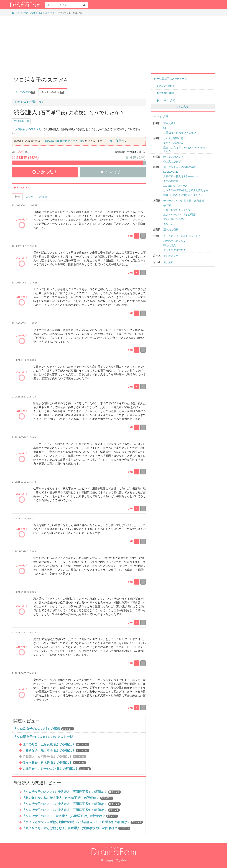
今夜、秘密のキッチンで (177, 210)
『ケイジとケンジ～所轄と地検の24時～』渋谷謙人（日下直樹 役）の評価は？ (83, 822)
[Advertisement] (114, 45)
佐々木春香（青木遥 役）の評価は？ (54, 763)
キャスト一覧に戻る (30, 102)
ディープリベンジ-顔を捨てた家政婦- (184, 201)
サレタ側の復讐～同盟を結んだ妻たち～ (186, 190)
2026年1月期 (165, 93)
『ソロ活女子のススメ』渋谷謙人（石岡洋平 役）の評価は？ (70, 816)
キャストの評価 (53, 92)
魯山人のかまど (172, 161)
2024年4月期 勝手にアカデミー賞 (64, 141)
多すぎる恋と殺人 (173, 143)
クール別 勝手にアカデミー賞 (170, 79)
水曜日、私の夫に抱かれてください (183, 195)
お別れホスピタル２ (175, 241)
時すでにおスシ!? (173, 157)
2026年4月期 (165, 86)
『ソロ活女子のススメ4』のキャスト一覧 (43, 737)
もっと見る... (183, 107)
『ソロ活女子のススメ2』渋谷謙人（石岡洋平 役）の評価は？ (71, 810)
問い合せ (121, 861)
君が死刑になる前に (175, 219)
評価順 (43, 197)
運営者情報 (107, 861)
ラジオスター (171, 256)
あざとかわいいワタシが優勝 (180, 215)
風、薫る (168, 262)
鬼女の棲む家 (171, 181)
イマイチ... (113, 172)
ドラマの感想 (25, 92)
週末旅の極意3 (172, 229)
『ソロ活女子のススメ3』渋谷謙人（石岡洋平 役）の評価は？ (72, 804)
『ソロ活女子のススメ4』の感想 (37, 729)
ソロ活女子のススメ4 (30, 13)
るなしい (168, 224)
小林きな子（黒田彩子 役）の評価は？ (56, 751)
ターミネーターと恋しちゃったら (182, 236)
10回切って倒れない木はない (180, 133)
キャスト (50, 13)
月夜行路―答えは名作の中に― (181, 176)
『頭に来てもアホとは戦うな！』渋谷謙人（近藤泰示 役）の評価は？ (76, 828)
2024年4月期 (21, 121)
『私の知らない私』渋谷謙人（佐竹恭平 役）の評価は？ (68, 798)
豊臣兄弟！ (170, 123)
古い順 (30, 197)
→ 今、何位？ (115, 141)
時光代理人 (170, 245)
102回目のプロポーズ (175, 186)
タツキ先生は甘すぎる (176, 250)
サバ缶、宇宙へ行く (175, 138)
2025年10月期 (166, 100)
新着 (17, 197)
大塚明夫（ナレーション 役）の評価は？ (57, 769)
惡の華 (167, 205)
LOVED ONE (171, 172)
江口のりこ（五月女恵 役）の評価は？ (56, 744)
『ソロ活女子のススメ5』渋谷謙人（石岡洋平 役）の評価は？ (72, 792)
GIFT (166, 128)
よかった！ (45, 172)
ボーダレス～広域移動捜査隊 (180, 167)
